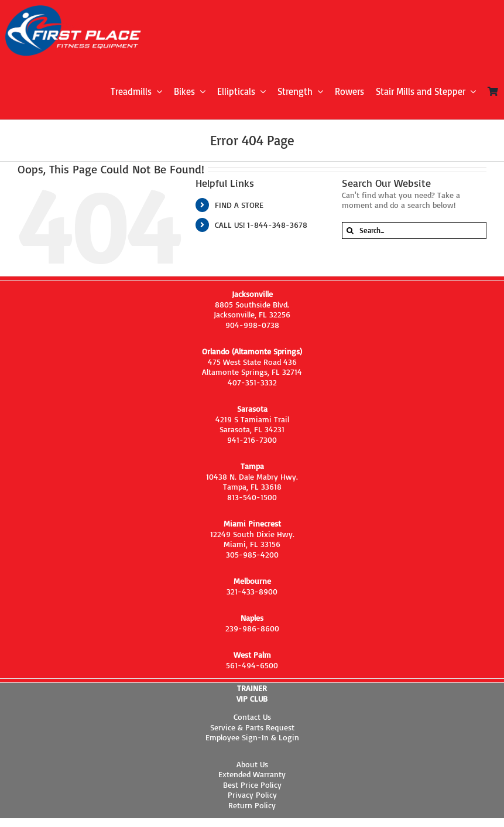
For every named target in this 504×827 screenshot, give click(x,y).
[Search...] (414, 230)
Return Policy (252, 805)
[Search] (350, 230)
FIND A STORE (239, 205)
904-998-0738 (252, 325)
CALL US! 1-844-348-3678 (261, 225)
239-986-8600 (252, 628)
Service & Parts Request (252, 727)
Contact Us (252, 717)
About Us (252, 764)
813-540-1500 (252, 497)
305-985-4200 (252, 554)
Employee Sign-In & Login (252, 737)
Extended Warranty (252, 774)
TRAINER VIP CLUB (252, 693)
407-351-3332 (252, 382)
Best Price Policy (252, 785)
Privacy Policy (252, 794)
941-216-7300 (252, 440)
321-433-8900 (252, 591)
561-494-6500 (252, 665)
